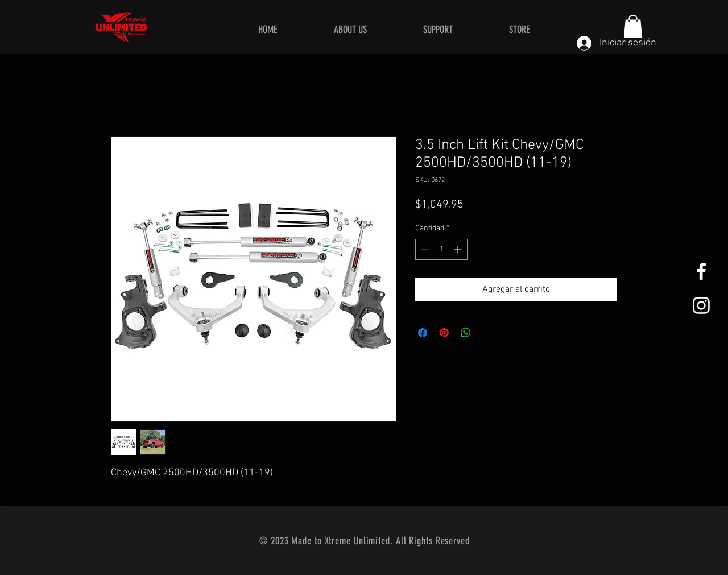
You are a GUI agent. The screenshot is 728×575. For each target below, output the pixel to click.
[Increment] (459, 249)
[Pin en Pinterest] (444, 333)
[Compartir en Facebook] (423, 333)
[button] (633, 26)
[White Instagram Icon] (701, 305)
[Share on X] (487, 333)
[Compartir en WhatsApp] (466, 333)
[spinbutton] (441, 249)
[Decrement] (424, 249)
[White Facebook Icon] (701, 271)
